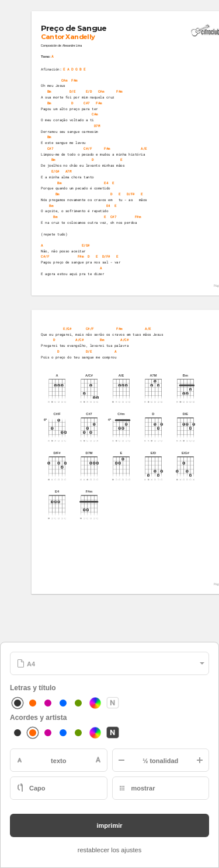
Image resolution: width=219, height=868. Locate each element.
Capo (37, 788)
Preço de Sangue (74, 28)
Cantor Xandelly (69, 37)
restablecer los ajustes (109, 850)
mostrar (143, 788)
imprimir (109, 825)
